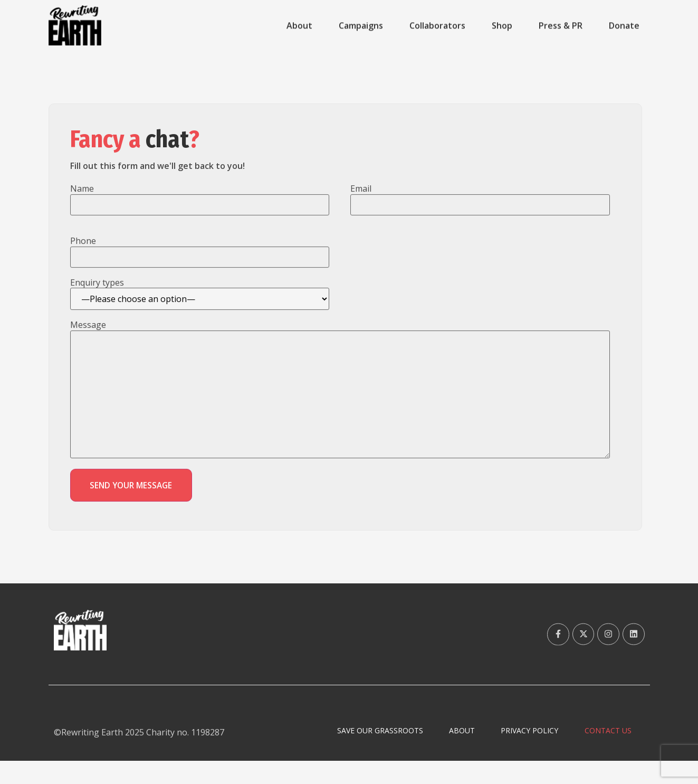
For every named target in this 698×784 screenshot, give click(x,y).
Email (361, 204)
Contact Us (605, 753)
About (299, 26)
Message (88, 342)
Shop (502, 26)
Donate (624, 26)
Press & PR (561, 26)
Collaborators (437, 26)
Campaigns (361, 26)
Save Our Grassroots (361, 753)
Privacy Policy (522, 753)
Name (82, 204)
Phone (83, 257)
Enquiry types (97, 299)
